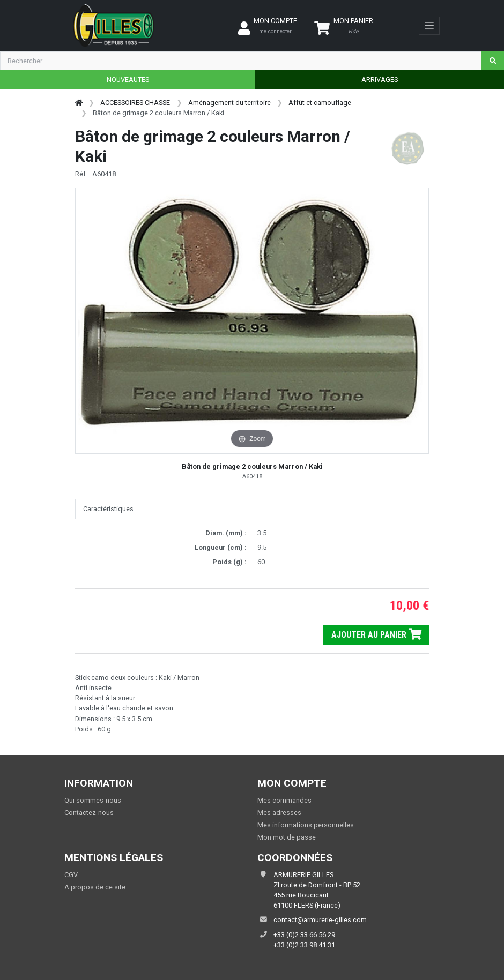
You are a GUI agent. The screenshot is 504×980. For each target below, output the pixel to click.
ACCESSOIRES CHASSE (135, 103)
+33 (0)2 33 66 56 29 (304, 935)
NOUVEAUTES (128, 80)
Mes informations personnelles (306, 825)
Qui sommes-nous (93, 800)
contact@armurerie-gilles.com (320, 920)
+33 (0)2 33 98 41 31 (304, 945)
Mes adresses (279, 813)
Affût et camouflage (320, 103)
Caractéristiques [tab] (108, 509)
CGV (71, 875)
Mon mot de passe (287, 837)
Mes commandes (284, 800)
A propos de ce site (95, 887)
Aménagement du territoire (229, 103)
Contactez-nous (89, 813)
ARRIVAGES (380, 80)
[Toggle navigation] (429, 26)
